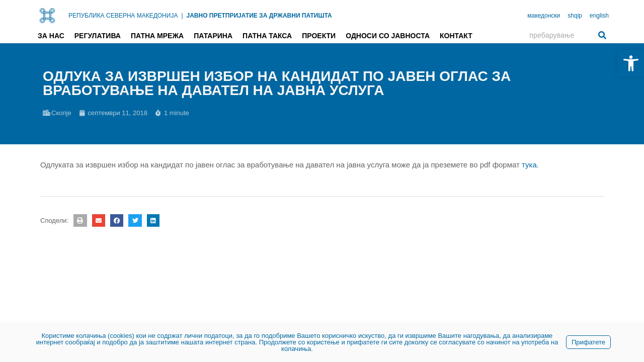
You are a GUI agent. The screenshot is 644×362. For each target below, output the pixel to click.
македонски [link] (544, 16)
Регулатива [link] (98, 36)
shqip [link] (575, 16)
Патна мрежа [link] (157, 36)
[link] (631, 63)
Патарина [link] (213, 36)
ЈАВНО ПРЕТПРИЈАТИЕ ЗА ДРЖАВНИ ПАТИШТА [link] (259, 16)
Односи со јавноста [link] (388, 36)
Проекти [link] (319, 36)
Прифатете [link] (588, 342)
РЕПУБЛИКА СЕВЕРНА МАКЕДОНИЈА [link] (123, 16)
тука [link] (529, 165)
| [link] (182, 16)
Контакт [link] (456, 36)
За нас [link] (51, 36)
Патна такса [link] (267, 36)
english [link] (599, 16)
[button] (80, 220)
